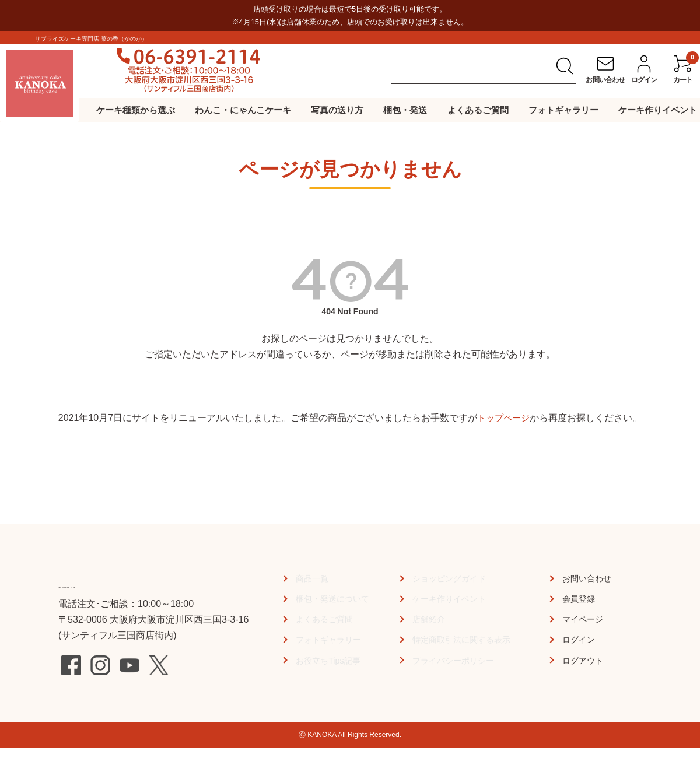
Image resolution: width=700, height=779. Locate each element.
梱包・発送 (405, 110)
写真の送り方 (337, 110)
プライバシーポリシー (454, 660)
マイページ (586, 619)
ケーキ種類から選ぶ (136, 110)
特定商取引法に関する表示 (464, 639)
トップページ (503, 418)
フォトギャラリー (563, 110)
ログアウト (586, 660)
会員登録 (581, 599)
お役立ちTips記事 (328, 660)
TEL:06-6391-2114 (123, 583)
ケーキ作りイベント (658, 110)
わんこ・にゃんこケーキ (243, 110)
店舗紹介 (426, 619)
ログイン (581, 639)
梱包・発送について (333, 599)
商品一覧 (310, 578)
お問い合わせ (590, 578)
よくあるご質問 (478, 110)
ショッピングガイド (450, 578)
